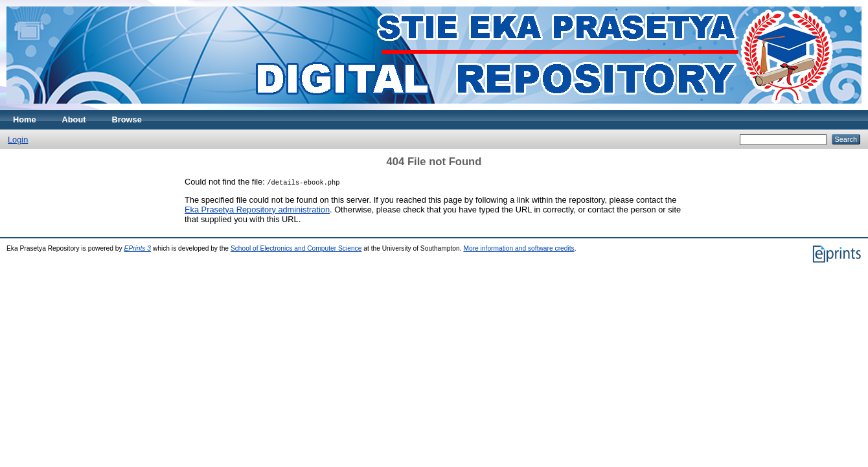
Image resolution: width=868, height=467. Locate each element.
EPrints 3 (137, 248)
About (74, 120)
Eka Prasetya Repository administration (257, 210)
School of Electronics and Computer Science (296, 248)
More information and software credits (519, 248)
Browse (127, 120)
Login (18, 140)
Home (25, 120)
